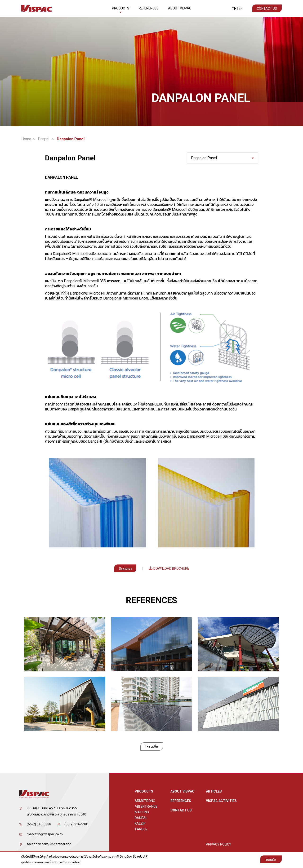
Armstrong (145, 801)
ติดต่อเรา (125, 568)
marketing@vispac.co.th (45, 834)
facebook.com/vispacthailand (49, 844)
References (149, 8)
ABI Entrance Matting (146, 809)
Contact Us (267, 9)
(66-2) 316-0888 (39, 824)
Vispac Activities (221, 801)
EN (241, 9)
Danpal (44, 139)
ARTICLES (214, 791)
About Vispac (180, 8)
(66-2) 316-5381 (77, 824)
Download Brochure (169, 568)
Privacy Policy (219, 844)
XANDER (141, 829)
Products (121, 10)
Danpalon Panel (223, 158)
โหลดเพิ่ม (152, 746)
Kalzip (140, 824)
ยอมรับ (271, 859)
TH (234, 9)
